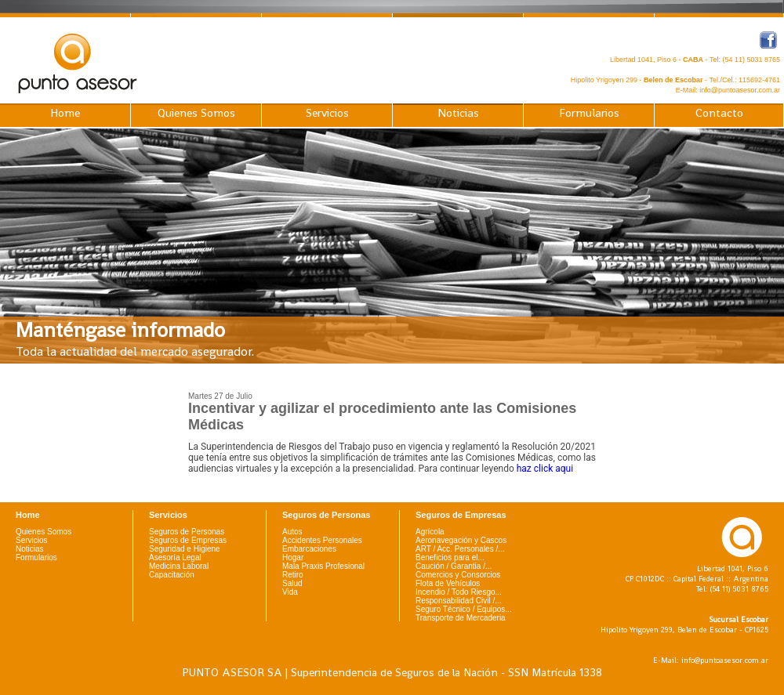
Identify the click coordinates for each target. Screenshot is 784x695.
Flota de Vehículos (448, 583)
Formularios (589, 113)
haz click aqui (545, 469)
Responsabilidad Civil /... (459, 601)
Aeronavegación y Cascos (461, 540)
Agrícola (430, 532)
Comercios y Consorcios (458, 575)
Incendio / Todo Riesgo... (459, 592)
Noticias (458, 113)
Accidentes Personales (322, 540)
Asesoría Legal (175, 557)
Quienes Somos (196, 113)
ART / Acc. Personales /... (460, 549)
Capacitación (172, 575)
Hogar (293, 557)
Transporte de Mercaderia (461, 618)
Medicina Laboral (179, 566)
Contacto (719, 113)
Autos (292, 532)
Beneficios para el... (450, 557)
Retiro (293, 575)
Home (65, 113)
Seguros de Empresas (188, 540)
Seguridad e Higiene (185, 549)
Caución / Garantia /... (454, 566)
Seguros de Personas (187, 532)
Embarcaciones (309, 549)
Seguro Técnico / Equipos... (464, 609)
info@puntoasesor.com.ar (740, 90)
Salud (292, 583)
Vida (290, 592)
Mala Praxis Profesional (323, 566)
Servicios (327, 113)
